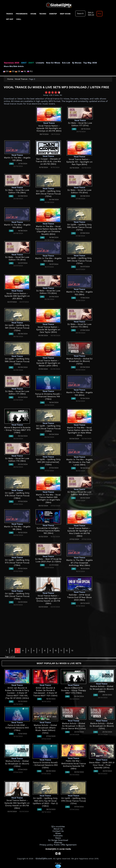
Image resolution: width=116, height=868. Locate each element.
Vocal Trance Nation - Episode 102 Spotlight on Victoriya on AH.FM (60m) (49, 128)
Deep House (65, 14)
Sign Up (90, 15)
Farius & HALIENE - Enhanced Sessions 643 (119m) (17, 728)
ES (12, 71)
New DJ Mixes (51, 63)
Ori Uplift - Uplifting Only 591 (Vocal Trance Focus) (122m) (17, 328)
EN (6, 71)
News (58, 837)
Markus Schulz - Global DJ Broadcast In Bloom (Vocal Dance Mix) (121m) (74, 726)
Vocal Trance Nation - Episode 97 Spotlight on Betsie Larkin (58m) (48, 363)
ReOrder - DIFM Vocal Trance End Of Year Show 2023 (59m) (79, 597)
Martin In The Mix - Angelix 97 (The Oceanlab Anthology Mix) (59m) (79, 563)
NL (24, 71)
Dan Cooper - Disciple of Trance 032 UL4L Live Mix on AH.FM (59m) (48, 162)
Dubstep (53, 14)
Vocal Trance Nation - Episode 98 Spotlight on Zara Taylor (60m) (48, 330)
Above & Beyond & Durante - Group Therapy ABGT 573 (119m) (17, 430)
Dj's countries (58, 826)
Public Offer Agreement (65, 844)
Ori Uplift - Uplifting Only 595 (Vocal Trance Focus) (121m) (79, 261)
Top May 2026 (87, 63)
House (33, 14)
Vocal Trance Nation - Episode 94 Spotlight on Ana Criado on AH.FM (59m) (79, 531)
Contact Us (58, 831)
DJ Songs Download (58, 839)
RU (29, 71)
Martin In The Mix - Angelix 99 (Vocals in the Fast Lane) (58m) (79, 462)
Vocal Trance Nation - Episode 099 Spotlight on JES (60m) (17, 296)
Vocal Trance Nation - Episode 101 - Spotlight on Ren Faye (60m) (79, 162)
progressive (22, 14)
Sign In (90, 12)
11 (61, 651)
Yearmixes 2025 (11, 63)
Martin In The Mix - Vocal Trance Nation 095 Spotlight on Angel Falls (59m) (48, 497)
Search (80, 14)
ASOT (30, 63)
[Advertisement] (58, 43)
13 (72, 651)
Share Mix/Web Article (14, 66)
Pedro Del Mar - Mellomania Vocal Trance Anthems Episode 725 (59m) (74, 764)
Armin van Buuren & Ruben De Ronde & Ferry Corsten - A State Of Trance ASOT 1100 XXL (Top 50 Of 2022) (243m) (17, 693)
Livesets (39, 63)
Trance (9, 14)
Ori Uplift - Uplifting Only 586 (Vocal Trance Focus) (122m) (17, 361)
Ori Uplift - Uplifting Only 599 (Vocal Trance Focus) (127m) (79, 227)
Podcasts (58, 835)
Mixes (58, 833)
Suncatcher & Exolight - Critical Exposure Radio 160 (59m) (48, 531)
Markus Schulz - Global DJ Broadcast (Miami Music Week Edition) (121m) (45, 728)
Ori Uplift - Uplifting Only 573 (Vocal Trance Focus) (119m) (17, 563)
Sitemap (58, 842)
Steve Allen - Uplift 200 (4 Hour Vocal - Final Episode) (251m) (102, 765)
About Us (58, 829)
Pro (99, 14)
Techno (43, 14)
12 (67, 651)
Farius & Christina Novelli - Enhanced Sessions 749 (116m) (48, 397)
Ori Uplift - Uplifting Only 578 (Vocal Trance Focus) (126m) (17, 496)
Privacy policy (47, 844)
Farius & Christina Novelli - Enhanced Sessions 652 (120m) (45, 765)
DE (18, 71)
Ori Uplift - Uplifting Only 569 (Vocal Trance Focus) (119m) (17, 596)
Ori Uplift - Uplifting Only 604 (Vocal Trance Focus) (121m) (48, 194)
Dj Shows (74, 63)
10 (56, 651)
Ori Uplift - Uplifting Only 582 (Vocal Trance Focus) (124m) (48, 428)
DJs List (64, 63)
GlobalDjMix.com (44, 857)
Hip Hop (10, 19)
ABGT (23, 63)
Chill (19, 19)
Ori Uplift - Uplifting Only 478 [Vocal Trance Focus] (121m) (74, 801)
